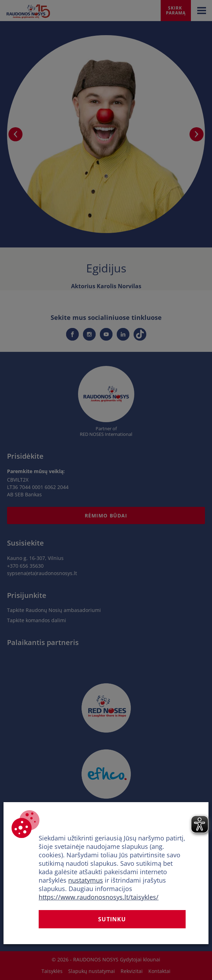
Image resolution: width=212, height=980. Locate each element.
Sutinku (112, 919)
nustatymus (86, 880)
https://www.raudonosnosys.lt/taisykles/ (99, 897)
